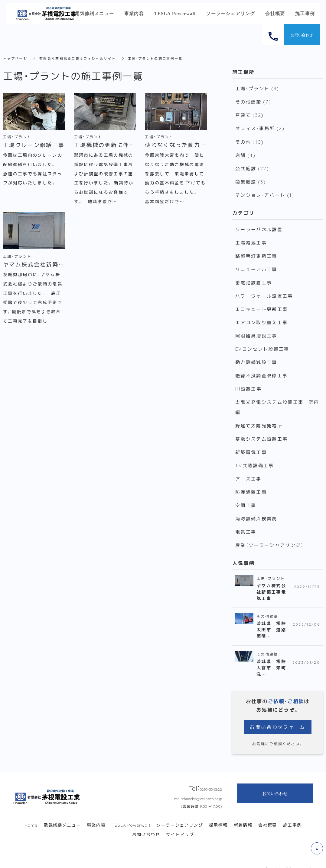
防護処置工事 (251, 483)
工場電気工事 (251, 239)
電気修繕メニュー (62, 814)
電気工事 (246, 522)
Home (31, 814)
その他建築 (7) (253, 101)
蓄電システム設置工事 (261, 431)
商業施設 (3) (251, 179)
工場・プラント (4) (257, 88)
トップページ (16, 58)
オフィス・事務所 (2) (260, 127)
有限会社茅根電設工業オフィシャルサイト (82, 58)
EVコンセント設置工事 (262, 343)
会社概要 (268, 814)
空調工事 (246, 496)
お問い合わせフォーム (278, 716)
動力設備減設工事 (256, 356)
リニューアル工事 (256, 265)
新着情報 (243, 814)
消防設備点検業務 (256, 509)
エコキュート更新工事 (261, 304)
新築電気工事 (251, 444)
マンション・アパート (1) (265, 192)
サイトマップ (180, 824)
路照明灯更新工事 (256, 252)
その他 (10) (249, 140)
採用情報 (218, 814)
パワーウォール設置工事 (264, 291)
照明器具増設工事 (256, 330)
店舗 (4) (245, 153)
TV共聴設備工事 (254, 457)
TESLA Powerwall (131, 814)
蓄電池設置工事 (254, 278)
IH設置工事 (248, 382)
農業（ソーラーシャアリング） (269, 535)
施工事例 (292, 814)
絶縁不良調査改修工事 (261, 369)
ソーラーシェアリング (180, 814)
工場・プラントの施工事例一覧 (164, 58)
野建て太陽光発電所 (259, 418)
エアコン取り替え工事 (261, 317)
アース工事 (248, 470)
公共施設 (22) (252, 166)
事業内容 (96, 814)
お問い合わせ (146, 824)
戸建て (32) (249, 114)
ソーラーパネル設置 (259, 226)
